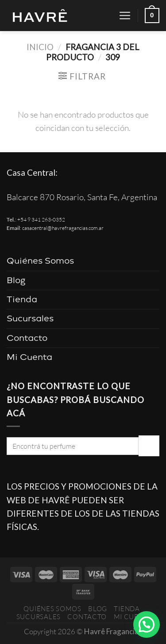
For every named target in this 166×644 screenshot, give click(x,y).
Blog (16, 280)
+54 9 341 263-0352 (41, 219)
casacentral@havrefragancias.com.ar (63, 228)
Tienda (22, 299)
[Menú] (125, 16)
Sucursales (30, 318)
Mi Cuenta (29, 357)
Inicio (40, 47)
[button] (147, 624)
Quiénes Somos (40, 261)
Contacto (27, 338)
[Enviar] (149, 446)
